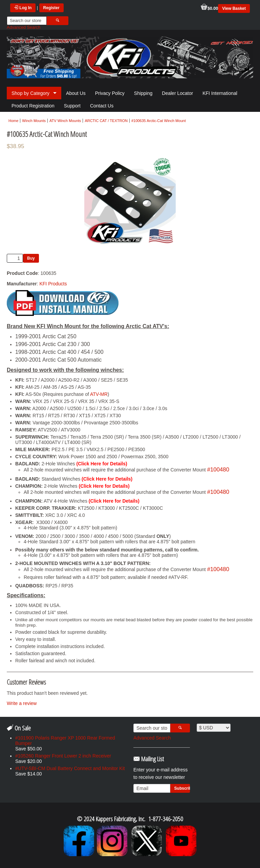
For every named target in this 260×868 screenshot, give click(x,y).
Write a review (22, 703)
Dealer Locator (177, 93)
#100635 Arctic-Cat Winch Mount (159, 121)
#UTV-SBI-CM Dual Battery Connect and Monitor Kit (70, 768)
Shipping (143, 93)
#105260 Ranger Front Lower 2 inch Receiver (63, 756)
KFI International (220, 93)
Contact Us (102, 106)
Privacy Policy (110, 93)
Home (13, 121)
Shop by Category (30, 93)
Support (72, 106)
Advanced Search (24, 27)
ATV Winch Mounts (65, 121)
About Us (76, 93)
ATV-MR (99, 394)
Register (51, 8)
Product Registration (33, 106)
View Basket (234, 8)
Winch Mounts (34, 121)
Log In (23, 8)
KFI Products (53, 284)
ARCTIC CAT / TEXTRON (106, 121)
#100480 (218, 470)
